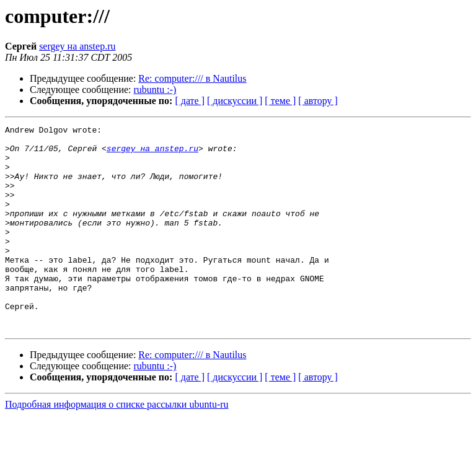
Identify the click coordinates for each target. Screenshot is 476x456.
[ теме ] (280, 101)
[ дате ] (190, 101)
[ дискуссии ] (235, 101)
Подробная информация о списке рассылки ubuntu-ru (117, 445)
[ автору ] (318, 101)
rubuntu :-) (155, 90)
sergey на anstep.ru (77, 46)
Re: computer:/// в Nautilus (192, 78)
